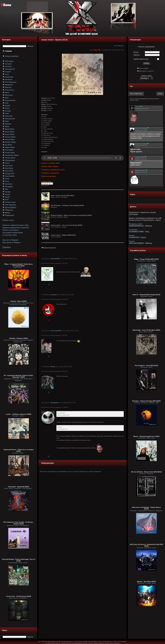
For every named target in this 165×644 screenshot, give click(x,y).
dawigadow (55, 403)
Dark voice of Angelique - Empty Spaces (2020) (146, 508)
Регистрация (144, 68)
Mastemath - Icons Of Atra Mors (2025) (146, 330)
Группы (7, 247)
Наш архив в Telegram (11, 243)
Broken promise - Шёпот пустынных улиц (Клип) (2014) (71, 215)
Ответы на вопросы (11, 230)
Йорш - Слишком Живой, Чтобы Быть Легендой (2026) (19, 265)
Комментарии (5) (48, 248)
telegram (44, 152)
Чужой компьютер (141, 59)
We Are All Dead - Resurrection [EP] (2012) (146, 472)
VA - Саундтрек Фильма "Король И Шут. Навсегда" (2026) (19, 376)
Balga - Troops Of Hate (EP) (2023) (146, 259)
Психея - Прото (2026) (19, 301)
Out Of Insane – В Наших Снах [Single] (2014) (67, 205)
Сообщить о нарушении (50, 173)
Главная (8, 51)
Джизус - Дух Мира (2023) (146, 581)
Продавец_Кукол (136, 224)
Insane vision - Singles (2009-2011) (63, 235)
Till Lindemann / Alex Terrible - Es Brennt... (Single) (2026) (19, 523)
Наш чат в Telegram (10, 240)
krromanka (133, 230)
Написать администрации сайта (16, 225)
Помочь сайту (8, 220)
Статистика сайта (10, 235)
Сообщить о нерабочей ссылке (53, 170)
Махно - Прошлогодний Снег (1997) (146, 436)
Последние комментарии (13, 233)
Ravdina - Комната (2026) (18, 338)
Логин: (136, 52)
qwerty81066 (55, 259)
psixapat (54, 295)
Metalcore (121, 46)
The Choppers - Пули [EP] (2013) (146, 365)
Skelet (53, 367)
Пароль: (137, 55)
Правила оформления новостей (16, 228)
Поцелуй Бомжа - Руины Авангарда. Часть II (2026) (18, 560)
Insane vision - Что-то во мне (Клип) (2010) (66, 225)
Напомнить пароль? (147, 71)
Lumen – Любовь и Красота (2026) (19, 414)
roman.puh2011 (56, 331)
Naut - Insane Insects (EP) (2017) (63, 196)
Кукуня (132, 241)
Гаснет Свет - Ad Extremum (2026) (18, 596)
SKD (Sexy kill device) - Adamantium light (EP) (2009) (146, 545)
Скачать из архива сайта (50, 163)
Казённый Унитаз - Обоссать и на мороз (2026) (19, 450)
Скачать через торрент (50, 166)
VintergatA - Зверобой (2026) (19, 487)
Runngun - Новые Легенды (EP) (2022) (146, 401)
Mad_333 (97, 50)
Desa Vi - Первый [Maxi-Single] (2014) (146, 295)
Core (115, 46)
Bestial (132, 236)
